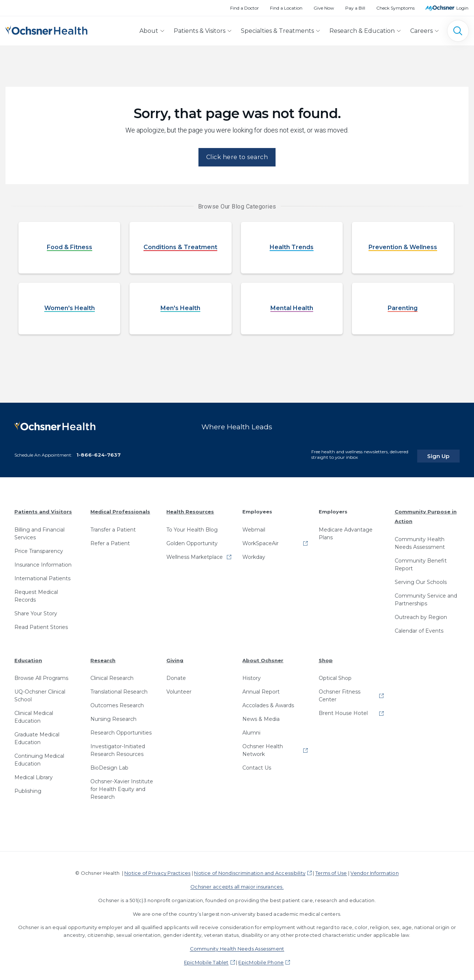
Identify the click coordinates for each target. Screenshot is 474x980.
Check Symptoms (395, 8)
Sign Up (446, 452)
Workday (254, 553)
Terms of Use (331, 869)
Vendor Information (374, 869)
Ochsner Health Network (263, 747)
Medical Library (34, 774)
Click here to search (237, 157)
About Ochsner (263, 656)
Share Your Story (36, 610)
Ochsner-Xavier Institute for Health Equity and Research (122, 785)
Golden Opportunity (192, 540)
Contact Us (257, 764)
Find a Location (286, 8)
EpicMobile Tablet (206, 958)
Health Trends (292, 247)
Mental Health (292, 308)
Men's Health (180, 308)
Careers (421, 31)
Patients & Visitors (200, 31)
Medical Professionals (120, 508)
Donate (176, 674)
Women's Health (70, 308)
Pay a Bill (355, 8)
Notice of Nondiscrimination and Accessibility (250, 869)
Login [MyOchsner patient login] (462, 8)
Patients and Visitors (43, 508)
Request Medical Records (36, 592)
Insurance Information (43, 561)
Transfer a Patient (113, 526)
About (149, 31)
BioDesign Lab (109, 764)
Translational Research (119, 688)
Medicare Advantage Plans (346, 530)
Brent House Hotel (343, 709)
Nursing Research (113, 715)
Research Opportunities (121, 729)
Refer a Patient (110, 540)
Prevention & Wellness (403, 247)
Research (103, 656)
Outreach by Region (421, 613)
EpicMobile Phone (261, 958)
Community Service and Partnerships (426, 596)
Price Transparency (39, 547)
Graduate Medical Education (37, 735)
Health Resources (190, 508)
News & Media (261, 715)
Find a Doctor (245, 8)
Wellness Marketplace (195, 553)
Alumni (251, 729)
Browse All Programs (41, 674)
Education (28, 656)
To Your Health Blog (192, 526)
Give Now (324, 8)
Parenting (403, 308)
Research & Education (362, 31)
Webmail (254, 526)
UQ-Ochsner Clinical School (40, 692)
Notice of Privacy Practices (157, 869)
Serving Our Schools (421, 578)
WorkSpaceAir (260, 540)
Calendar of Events (419, 627)
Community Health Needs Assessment (420, 539)
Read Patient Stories (41, 623)
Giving (175, 656)
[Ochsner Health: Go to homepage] (46, 29)
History (252, 674)
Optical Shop (335, 674)
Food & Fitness (70, 247)
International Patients (42, 575)
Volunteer (179, 688)
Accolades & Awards (268, 702)
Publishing (28, 787)
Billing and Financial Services (39, 530)
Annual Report (261, 688)
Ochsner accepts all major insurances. (237, 883)
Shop (326, 656)
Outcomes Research (117, 702)
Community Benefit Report (421, 561)
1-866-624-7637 (98, 451)
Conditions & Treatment (180, 247)
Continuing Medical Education (39, 756)
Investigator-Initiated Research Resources (118, 747)
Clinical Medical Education (34, 713)
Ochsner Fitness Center (340, 692)
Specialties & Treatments (277, 31)
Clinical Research (112, 674)
